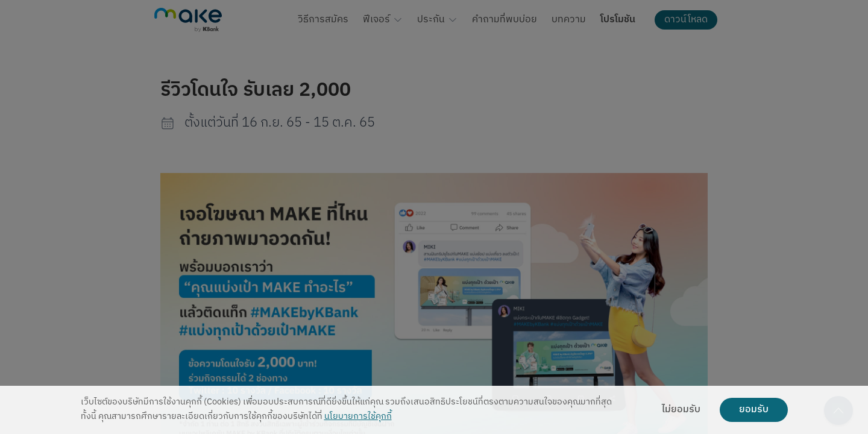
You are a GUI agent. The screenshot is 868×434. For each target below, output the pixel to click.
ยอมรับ (754, 410)
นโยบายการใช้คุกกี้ (358, 417)
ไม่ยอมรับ (681, 410)
